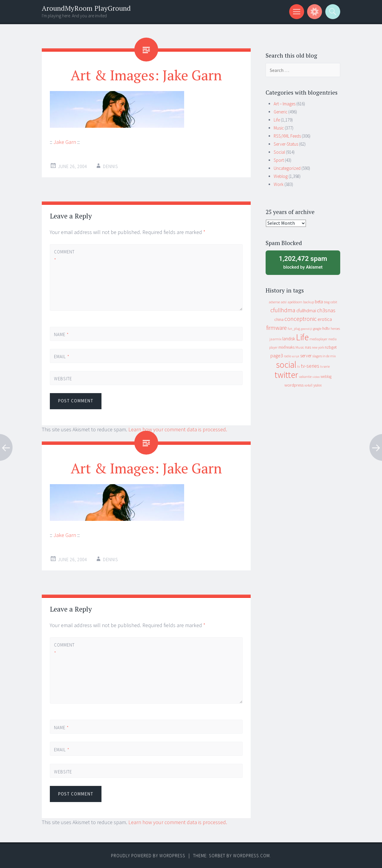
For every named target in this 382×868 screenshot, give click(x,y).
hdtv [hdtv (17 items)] (326, 328)
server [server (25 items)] (306, 356)
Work (279, 184)
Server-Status (286, 144)
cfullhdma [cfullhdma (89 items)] (283, 310)
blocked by (303, 262)
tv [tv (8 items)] (299, 367)
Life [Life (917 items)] (302, 337)
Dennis (111, 166)
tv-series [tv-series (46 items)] (310, 366)
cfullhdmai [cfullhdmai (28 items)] (306, 311)
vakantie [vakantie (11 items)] (305, 377)
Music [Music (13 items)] (300, 347)
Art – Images (285, 104)
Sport (279, 160)
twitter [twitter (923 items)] (286, 375)
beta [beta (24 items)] (319, 302)
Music (279, 128)
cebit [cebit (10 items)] (334, 302)
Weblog (281, 176)
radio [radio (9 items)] (287, 356)
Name (61, 334)
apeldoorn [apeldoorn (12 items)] (295, 302)
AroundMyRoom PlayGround (86, 8)
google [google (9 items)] (317, 329)
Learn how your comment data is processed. (178, 429)
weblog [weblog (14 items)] (326, 377)
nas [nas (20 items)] (308, 347)
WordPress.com (251, 856)
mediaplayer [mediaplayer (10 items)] (318, 339)
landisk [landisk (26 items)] (289, 339)
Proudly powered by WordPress (148, 856)
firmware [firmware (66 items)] (277, 328)
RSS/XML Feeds (287, 136)
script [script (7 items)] (296, 356)
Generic (281, 112)
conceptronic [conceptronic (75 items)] (301, 319)
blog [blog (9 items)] (327, 302)
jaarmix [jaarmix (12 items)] (275, 339)
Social (279, 152)
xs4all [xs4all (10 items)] (308, 385)
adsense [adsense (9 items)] (274, 302)
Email (62, 357)
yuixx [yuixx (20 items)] (318, 385)
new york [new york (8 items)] (318, 347)
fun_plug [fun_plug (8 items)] (294, 329)
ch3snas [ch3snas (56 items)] (326, 310)
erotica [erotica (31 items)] (325, 319)
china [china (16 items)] (279, 320)
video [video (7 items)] (316, 377)
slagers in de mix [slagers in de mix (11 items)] (324, 356)
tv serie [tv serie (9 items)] (325, 367)
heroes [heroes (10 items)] (335, 328)
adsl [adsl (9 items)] (284, 302)
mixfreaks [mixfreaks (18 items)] (286, 347)
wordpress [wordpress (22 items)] (294, 385)
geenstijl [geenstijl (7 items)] (306, 329)
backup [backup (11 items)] (309, 302)
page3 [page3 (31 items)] (277, 355)
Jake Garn (65, 142)
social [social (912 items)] (286, 365)
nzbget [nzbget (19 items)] (331, 347)
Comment (64, 256)
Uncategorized (287, 168)
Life (277, 120)
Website (63, 379)
